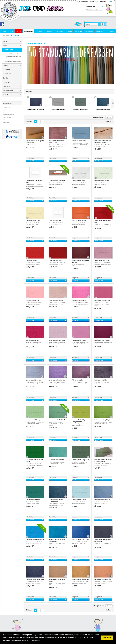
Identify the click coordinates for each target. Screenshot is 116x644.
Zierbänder (6, 82)
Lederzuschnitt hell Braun (103, 579)
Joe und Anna (3, 25)
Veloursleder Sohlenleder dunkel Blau (103, 540)
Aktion (5, 46)
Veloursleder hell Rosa (102, 260)
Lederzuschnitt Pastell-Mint (58, 420)
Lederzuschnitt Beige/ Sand (81, 579)
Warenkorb (109, 10)
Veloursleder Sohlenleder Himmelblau (57, 540)
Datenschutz (6, 108)
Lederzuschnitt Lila (101, 380)
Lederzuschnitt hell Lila (34, 380)
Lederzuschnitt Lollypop (102, 300)
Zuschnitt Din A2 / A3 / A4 (13, 54)
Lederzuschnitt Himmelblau (35, 540)
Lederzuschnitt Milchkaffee (58, 181)
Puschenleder (8, 50)
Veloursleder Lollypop (79, 300)
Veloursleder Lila (77, 380)
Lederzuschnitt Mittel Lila (57, 380)
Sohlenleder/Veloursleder (13, 61)
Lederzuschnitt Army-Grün (80, 460)
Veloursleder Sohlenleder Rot (103, 221)
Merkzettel (94, 1)
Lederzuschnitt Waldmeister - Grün (35, 461)
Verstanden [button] (107, 638)
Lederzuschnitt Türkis (33, 500)
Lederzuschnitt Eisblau (79, 500)
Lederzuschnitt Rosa (33, 300)
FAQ (4, 110)
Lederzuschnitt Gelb (55, 221)
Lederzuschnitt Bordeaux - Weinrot (80, 261)
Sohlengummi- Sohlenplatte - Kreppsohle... (35, 142)
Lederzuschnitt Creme (33, 221)
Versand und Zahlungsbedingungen (9, 114)
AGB (4, 120)
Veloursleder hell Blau (79, 141)
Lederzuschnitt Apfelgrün (103, 420)
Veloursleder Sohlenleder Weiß (34, 182)
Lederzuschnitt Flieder (79, 340)
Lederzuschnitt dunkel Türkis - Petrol (56, 501)
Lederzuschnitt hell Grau (58, 109)
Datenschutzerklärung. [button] (31, 640)
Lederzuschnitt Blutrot (56, 260)
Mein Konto (84, 1)
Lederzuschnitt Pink (32, 340)
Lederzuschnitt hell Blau (102, 500)
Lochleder (6, 66)
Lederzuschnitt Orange (79, 221)
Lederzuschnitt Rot (32, 260)
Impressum (6, 123)
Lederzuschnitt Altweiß (102, 181)
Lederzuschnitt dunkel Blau (36, 109)
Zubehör (6, 78)
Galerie (5, 95)
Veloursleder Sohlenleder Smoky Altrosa (57, 142)
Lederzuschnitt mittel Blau (80, 540)
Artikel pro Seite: (98, 117)
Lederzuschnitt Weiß (78, 181)
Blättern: (29, 122)
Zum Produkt (31, 161)
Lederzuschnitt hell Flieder (57, 340)
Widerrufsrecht (7, 117)
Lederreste (6, 70)
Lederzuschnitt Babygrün (34, 420)
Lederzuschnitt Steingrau (80, 109)
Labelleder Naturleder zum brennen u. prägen (103, 142)
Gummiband (7, 74)
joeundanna (9, 10)
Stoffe (5, 41)
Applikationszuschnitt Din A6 (13, 58)
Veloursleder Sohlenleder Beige (57, 580)
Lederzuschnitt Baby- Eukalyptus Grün (79, 421)
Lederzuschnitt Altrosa (56, 300)
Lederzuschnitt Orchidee (102, 340)
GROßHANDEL (8, 90)
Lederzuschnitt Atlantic (56, 460)
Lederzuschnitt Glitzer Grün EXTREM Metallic (103, 461)
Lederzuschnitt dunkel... (103, 109)
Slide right (113, 103)
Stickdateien (7, 86)
